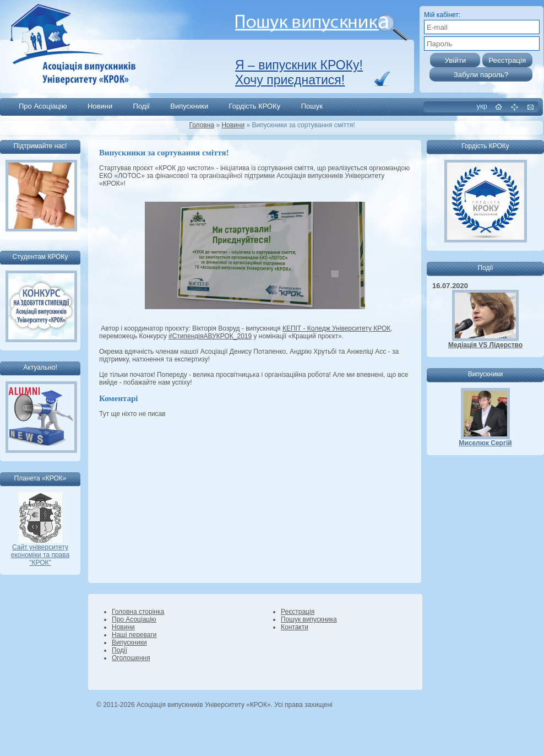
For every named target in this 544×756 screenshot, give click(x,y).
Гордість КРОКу (255, 106)
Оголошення (131, 658)
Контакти (295, 627)
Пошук (312, 106)
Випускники (189, 106)
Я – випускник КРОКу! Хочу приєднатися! (299, 72)
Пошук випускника (309, 619)
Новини (100, 106)
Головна (202, 125)
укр (482, 106)
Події (142, 106)
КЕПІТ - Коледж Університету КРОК (336, 328)
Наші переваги (134, 635)
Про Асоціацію (43, 106)
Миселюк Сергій (485, 443)
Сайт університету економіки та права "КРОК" (40, 552)
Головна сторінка (138, 612)
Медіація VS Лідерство (485, 345)
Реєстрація (298, 612)
